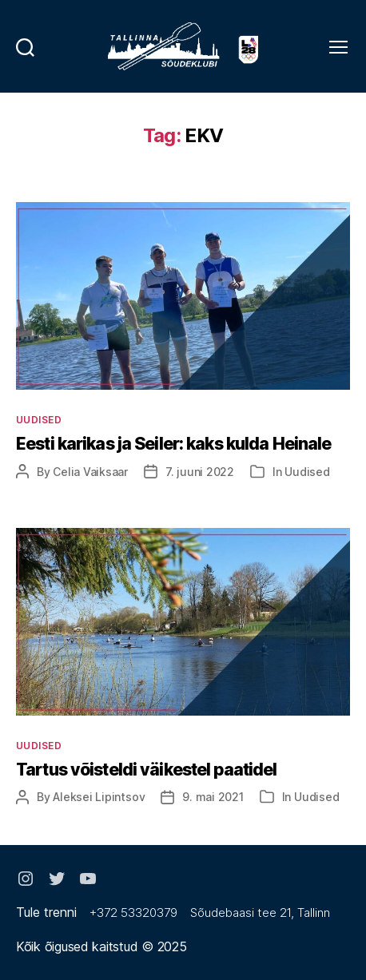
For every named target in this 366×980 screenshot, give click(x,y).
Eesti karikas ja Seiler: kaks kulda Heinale (173, 444)
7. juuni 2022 (200, 472)
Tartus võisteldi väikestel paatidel (146, 770)
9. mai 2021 (213, 797)
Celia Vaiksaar (90, 472)
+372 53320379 (133, 913)
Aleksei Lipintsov (99, 797)
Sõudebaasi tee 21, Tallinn (260, 913)
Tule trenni (46, 912)
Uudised (39, 420)
